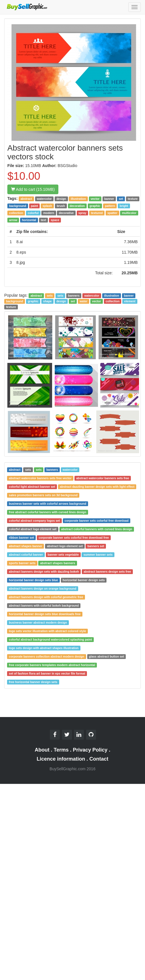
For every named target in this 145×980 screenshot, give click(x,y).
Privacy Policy (90, 750)
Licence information (61, 759)
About (42, 750)
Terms (61, 750)
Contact (99, 759)
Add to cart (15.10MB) (33, 189)
